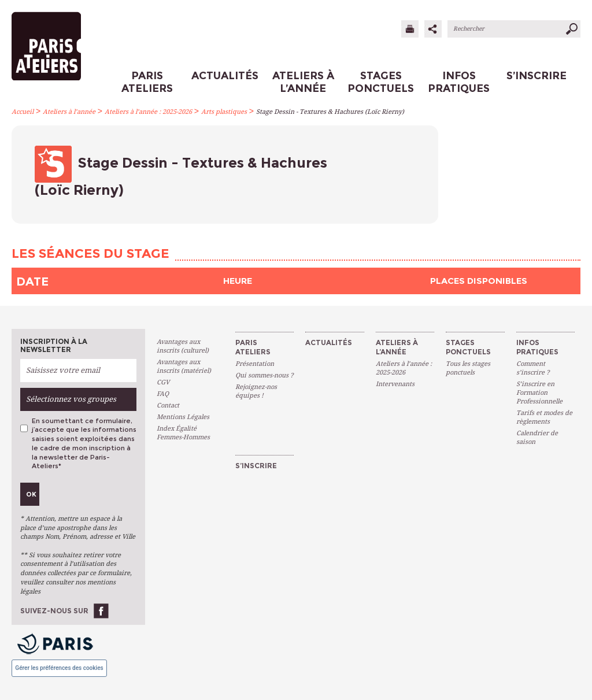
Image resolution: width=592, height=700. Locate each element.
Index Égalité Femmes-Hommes (183, 433)
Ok (31, 494)
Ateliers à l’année (69, 112)
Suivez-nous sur (54, 611)
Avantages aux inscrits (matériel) (184, 366)
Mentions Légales (183, 417)
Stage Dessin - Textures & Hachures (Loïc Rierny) (330, 112)
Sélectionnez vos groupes (71, 399)
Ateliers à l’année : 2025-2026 (148, 112)
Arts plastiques (224, 112)
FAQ (163, 394)
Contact (168, 405)
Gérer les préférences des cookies (59, 668)
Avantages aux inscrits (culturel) (183, 346)
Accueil (23, 112)
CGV (163, 382)
